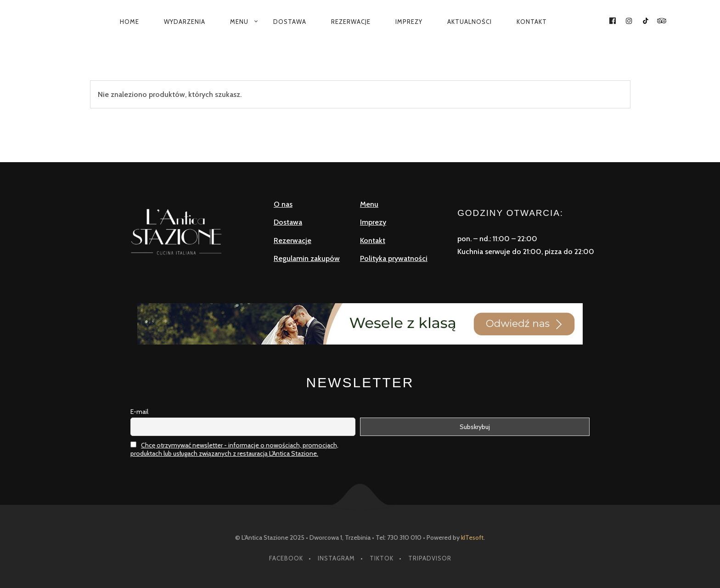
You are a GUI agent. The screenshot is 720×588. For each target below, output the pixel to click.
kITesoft (472, 537)
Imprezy (409, 22)
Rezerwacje (351, 22)
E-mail (139, 412)
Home (129, 22)
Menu (239, 22)
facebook (286, 558)
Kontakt (532, 22)
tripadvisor (430, 558)
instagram (336, 558)
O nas (283, 204)
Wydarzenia (185, 22)
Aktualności (470, 22)
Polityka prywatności (394, 258)
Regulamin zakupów (307, 258)
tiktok (382, 558)
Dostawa (290, 22)
